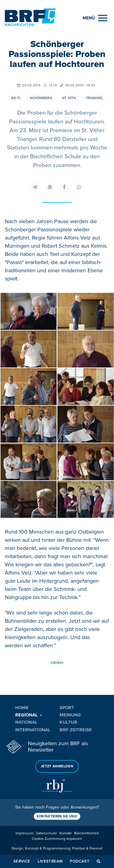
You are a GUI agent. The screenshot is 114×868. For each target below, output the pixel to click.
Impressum (25, 833)
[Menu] (95, 18)
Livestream (50, 861)
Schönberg (41, 98)
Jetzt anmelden (57, 766)
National (26, 722)
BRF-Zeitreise (76, 730)
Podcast (80, 861)
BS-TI (16, 98)
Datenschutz (47, 833)
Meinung (70, 715)
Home (22, 708)
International (33, 730)
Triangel (94, 98)
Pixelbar (79, 848)
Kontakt (66, 833)
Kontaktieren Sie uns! (57, 816)
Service (22, 861)
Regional (26, 715)
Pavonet (96, 848)
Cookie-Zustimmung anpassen (57, 839)
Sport (67, 708)
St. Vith (69, 98)
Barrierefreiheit (86, 833)
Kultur (68, 722)
